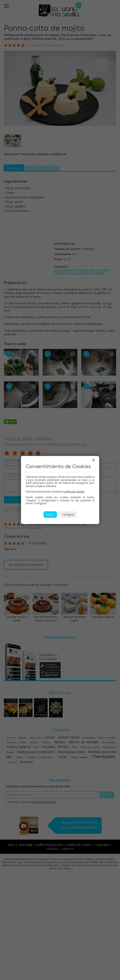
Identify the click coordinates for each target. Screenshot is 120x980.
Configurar (68, 515)
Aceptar (50, 515)
